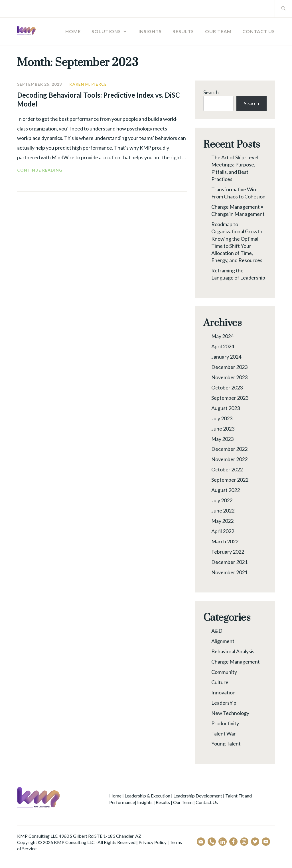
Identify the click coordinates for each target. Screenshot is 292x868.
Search (211, 92)
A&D (217, 631)
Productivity (225, 723)
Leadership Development (198, 796)
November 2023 (229, 377)
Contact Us (259, 31)
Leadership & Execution (147, 796)
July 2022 (222, 500)
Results (183, 31)
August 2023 (226, 408)
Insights (150, 31)
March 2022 (225, 541)
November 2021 (229, 572)
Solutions (106, 31)
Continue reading (54, 170)
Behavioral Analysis (233, 651)
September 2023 (230, 398)
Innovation (223, 692)
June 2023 (223, 429)
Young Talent (226, 744)
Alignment (223, 641)
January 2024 (226, 357)
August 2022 (226, 490)
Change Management (236, 662)
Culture (220, 682)
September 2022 (230, 480)
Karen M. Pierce (88, 84)
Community (224, 672)
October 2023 (227, 387)
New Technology (230, 713)
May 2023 (222, 439)
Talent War (224, 734)
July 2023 (222, 418)
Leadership (224, 703)
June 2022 (223, 511)
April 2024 (223, 346)
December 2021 (229, 562)
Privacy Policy (153, 842)
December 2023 (229, 367)
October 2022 (227, 469)
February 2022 (228, 552)
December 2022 (229, 449)
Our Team (218, 31)
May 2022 (222, 521)
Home (73, 31)
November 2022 (229, 459)
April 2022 (223, 531)
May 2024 (222, 336)
